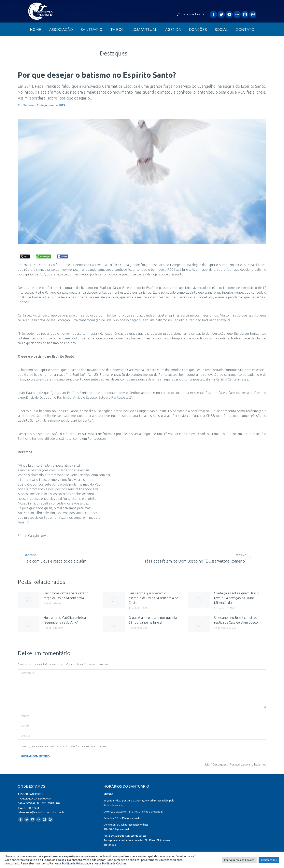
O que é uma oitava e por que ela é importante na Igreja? (153, 620)
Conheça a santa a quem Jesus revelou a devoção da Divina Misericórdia (236, 598)
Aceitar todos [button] (269, 860)
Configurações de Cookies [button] (239, 860)
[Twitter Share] (25, 256)
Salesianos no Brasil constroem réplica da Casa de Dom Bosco (237, 620)
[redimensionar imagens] (29, 600)
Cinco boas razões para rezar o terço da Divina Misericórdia (66, 595)
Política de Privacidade (76, 863)
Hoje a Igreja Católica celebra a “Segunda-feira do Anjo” (66, 620)
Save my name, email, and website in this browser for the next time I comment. (65, 746)
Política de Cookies (114, 863)
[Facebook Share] (63, 256)
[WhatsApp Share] (43, 256)
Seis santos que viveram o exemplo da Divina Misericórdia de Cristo (153, 598)
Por (26, 105)
